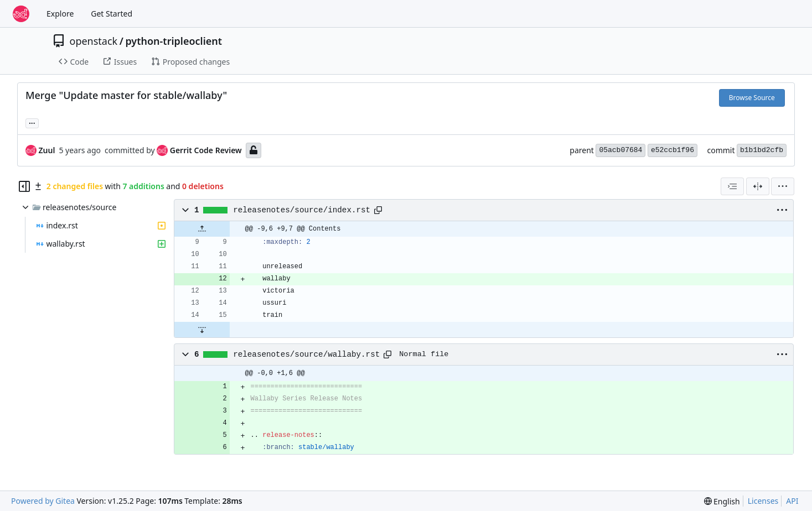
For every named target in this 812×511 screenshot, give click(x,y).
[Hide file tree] (24, 186)
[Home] (21, 14)
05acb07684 (620, 150)
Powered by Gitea (43, 501)
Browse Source (752, 98)
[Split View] (758, 186)
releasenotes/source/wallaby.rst (306, 354)
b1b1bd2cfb (762, 150)
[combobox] (732, 186)
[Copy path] (378, 210)
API (792, 501)
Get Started (112, 14)
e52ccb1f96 (673, 150)
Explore (60, 14)
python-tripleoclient (174, 41)
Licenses (763, 501)
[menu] (783, 186)
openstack (94, 41)
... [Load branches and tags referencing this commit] (32, 122)
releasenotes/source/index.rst (302, 210)
